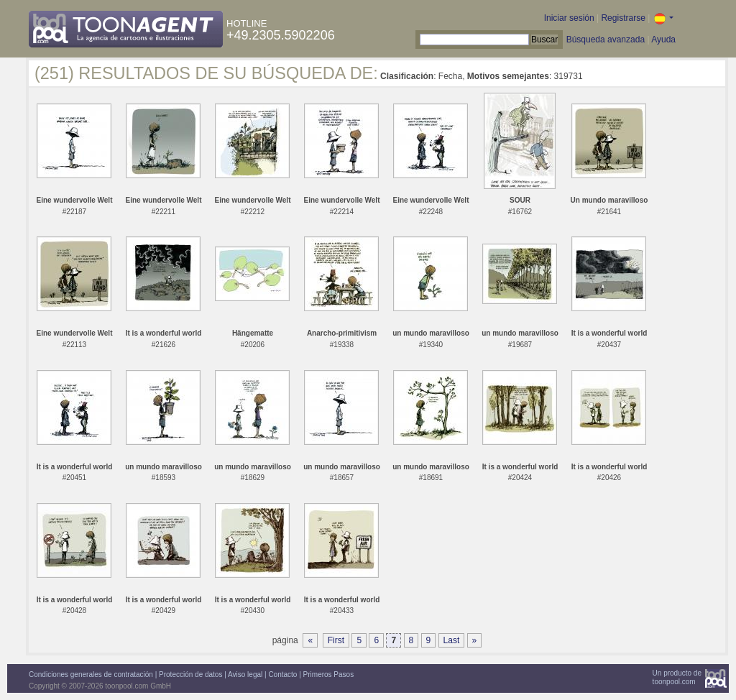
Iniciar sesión (569, 18)
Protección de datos (190, 674)
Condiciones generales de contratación (91, 674)
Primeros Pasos (329, 674)
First (336, 640)
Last (452, 640)
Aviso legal (245, 674)
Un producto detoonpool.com (677, 677)
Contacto (282, 674)
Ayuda (663, 40)
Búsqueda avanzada (606, 40)
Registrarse (623, 18)
